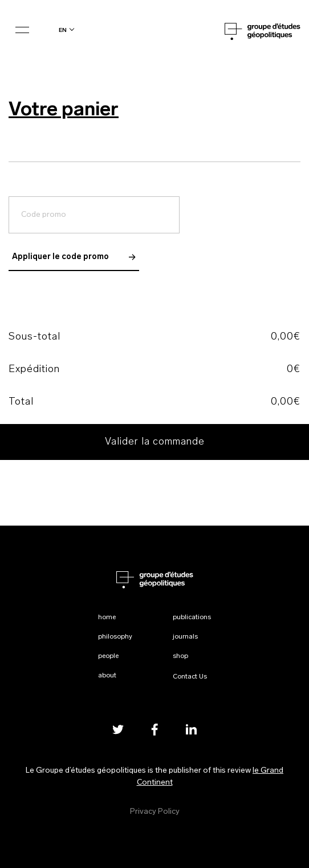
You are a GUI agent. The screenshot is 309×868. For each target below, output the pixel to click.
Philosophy (115, 637)
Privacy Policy (155, 812)
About (107, 676)
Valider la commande (155, 442)
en (63, 30)
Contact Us (190, 677)
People (108, 656)
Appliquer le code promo (74, 257)
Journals (185, 637)
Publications (192, 617)
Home (107, 617)
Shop (180, 656)
